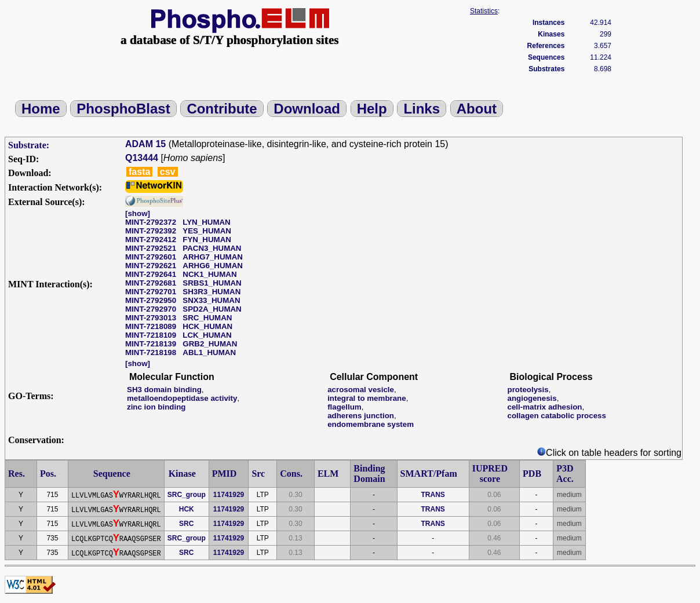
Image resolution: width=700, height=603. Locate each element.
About (477, 109)
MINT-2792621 (151, 266)
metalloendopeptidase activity (182, 398)
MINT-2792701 (151, 292)
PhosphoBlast (123, 109)
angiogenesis (532, 398)
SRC (186, 524)
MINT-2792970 (151, 309)
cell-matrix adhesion (545, 407)
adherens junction (361, 416)
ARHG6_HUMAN (213, 266)
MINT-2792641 (151, 274)
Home (41, 109)
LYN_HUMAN (206, 222)
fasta (139, 172)
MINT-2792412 (151, 240)
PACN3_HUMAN (212, 248)
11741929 (229, 495)
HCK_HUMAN (207, 326)
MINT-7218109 (151, 335)
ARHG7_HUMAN (213, 257)
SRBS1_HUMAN (212, 283)
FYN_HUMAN (207, 240)
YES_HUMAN (207, 231)
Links (422, 109)
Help (372, 109)
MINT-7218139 (151, 344)
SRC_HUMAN (207, 318)
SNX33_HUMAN (211, 300)
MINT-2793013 (151, 318)
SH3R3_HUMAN (212, 292)
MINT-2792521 (151, 248)
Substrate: (29, 145)
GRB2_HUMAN (210, 344)
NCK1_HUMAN (209, 274)
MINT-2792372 (151, 222)
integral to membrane (367, 398)
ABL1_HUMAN (209, 352)
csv (168, 172)
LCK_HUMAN (207, 335)
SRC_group (187, 495)
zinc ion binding (156, 407)
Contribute (222, 109)
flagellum (344, 407)
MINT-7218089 (151, 326)
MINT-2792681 (151, 283)
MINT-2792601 (151, 257)
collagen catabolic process (557, 416)
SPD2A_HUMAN (212, 309)
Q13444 (142, 158)
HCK (187, 509)
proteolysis (528, 390)
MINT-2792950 (151, 300)
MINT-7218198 (151, 352)
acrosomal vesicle (361, 390)
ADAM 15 (145, 144)
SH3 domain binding (164, 390)
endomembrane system (371, 424)
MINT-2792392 (151, 231)
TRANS (433, 495)
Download (307, 109)
